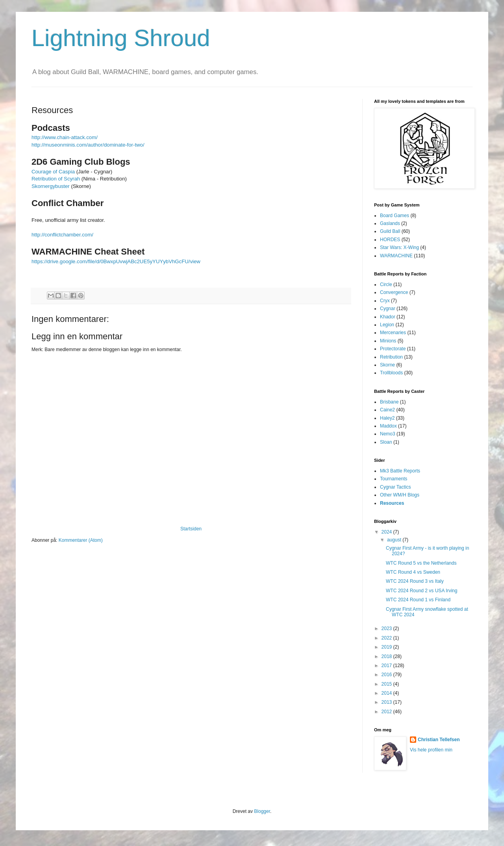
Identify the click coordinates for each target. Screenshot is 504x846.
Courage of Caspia (53, 172)
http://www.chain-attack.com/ (65, 137)
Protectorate (393, 349)
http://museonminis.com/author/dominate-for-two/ (88, 145)
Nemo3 (388, 434)
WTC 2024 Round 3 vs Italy (415, 581)
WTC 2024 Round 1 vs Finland (418, 600)
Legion (387, 325)
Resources (392, 503)
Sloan (386, 442)
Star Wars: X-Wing (399, 247)
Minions (388, 341)
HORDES (390, 240)
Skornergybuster (51, 186)
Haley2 (387, 418)
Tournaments (394, 479)
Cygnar (388, 309)
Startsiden (191, 529)
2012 (387, 712)
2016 (387, 675)
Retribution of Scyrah (56, 179)
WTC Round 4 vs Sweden (413, 572)
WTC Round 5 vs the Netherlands (421, 563)
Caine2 (387, 410)
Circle (386, 284)
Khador (388, 317)
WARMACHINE (396, 256)
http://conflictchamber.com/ (62, 235)
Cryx (385, 301)
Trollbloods (391, 373)
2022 (387, 638)
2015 (387, 684)
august (395, 540)
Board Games (395, 216)
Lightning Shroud (121, 38)
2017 (387, 666)
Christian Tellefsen (439, 740)
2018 (387, 656)
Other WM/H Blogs (400, 495)
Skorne (387, 365)
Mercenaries (393, 333)
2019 (387, 647)
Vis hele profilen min (431, 750)
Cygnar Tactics (395, 487)
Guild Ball (390, 231)
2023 (387, 628)
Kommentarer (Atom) (81, 540)
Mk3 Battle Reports (400, 471)
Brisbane (389, 402)
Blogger (262, 811)
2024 (387, 532)
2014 (387, 693)
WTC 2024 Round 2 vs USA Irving (422, 591)
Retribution (391, 357)
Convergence (394, 292)
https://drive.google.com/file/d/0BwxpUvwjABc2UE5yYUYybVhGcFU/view (116, 261)
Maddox (388, 426)
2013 (387, 702)
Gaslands (390, 223)
